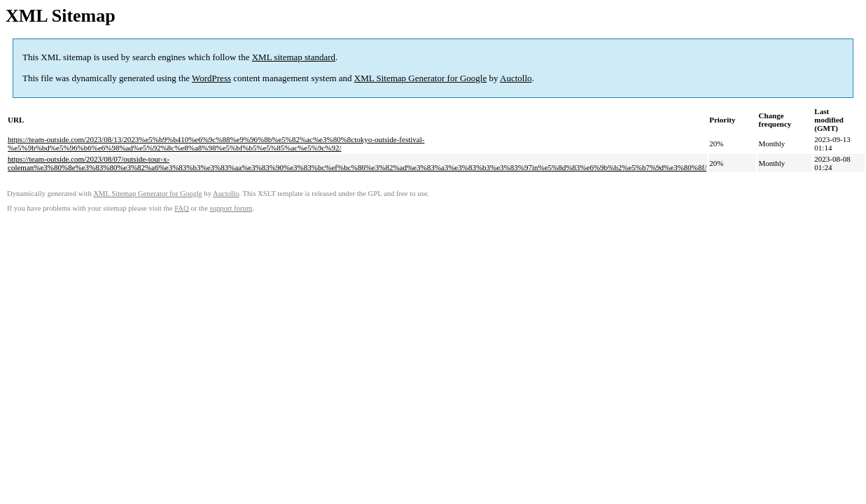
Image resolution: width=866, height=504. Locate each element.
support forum (231, 208)
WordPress (211, 78)
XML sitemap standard (294, 57)
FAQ (182, 208)
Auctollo (516, 78)
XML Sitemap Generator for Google (420, 78)
